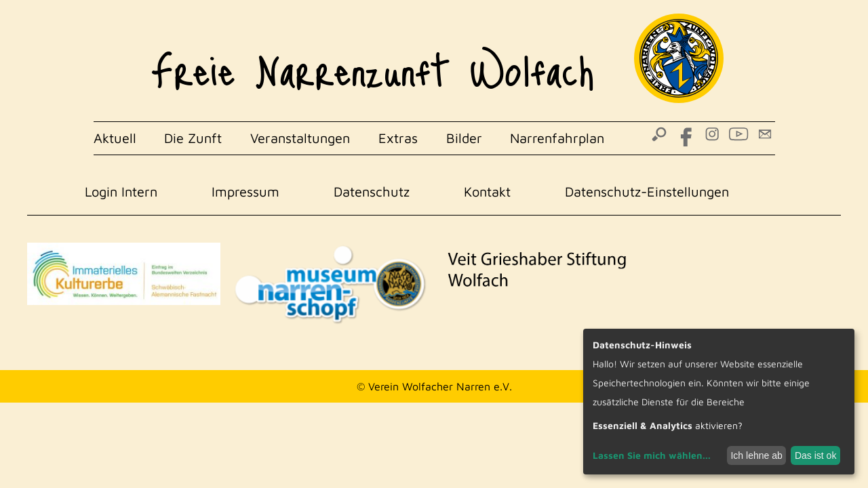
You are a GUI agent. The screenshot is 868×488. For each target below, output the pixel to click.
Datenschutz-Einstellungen (647, 191)
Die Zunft (193, 138)
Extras (398, 138)
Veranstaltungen (300, 138)
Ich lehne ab (756, 455)
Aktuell (115, 138)
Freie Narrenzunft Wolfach (373, 61)
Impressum (245, 191)
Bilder (464, 138)
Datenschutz (372, 191)
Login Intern (121, 191)
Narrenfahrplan (557, 138)
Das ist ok (815, 455)
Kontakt (487, 191)
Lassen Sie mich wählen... (652, 455)
